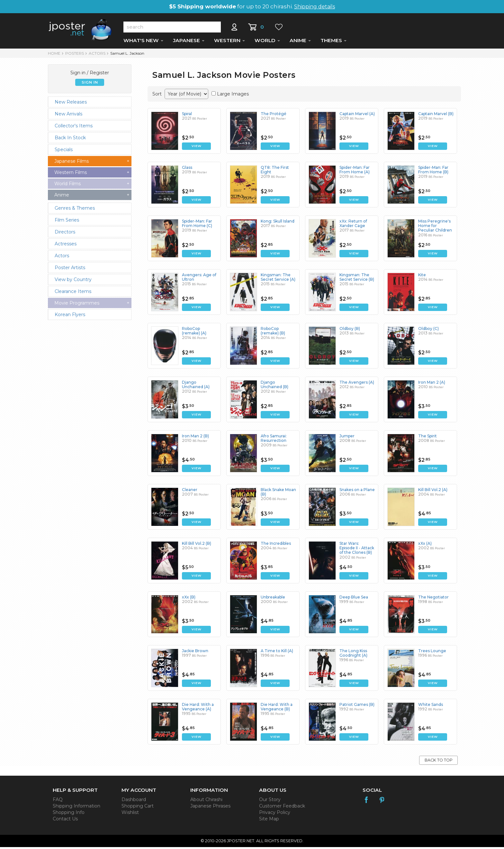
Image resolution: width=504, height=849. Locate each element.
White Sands (431, 706)
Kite (422, 277)
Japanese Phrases (210, 808)
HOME (54, 55)
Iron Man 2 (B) (195, 438)
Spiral (187, 116)
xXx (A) (425, 545)
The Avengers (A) (357, 384)
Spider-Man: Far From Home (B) (433, 172)
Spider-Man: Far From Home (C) (197, 225)
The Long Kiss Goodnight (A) (353, 655)
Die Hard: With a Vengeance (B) (277, 709)
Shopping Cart (138, 808)
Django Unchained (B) (274, 386)
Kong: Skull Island (278, 223)
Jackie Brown (195, 653)
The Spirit (428, 438)
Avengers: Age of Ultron (199, 279)
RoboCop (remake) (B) (273, 333)
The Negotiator (433, 599)
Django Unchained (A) (196, 386)
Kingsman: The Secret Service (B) (357, 279)
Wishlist (130, 814)
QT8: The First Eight (275, 172)
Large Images (233, 96)
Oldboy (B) (350, 330)
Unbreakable (273, 599)
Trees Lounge (432, 653)
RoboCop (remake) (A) (194, 333)
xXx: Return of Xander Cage (353, 225)
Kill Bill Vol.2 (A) (433, 492)
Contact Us (65, 821)
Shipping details (315, 7)
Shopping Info (69, 814)
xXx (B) (189, 599)
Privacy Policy (275, 814)
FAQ (58, 801)
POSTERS (75, 55)
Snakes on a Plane (357, 492)
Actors (97, 55)
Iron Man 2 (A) (432, 384)
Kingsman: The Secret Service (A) (278, 279)
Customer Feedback (282, 808)
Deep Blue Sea (354, 599)
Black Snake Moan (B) (278, 494)
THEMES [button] (333, 42)
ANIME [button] (300, 42)
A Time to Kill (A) (277, 653)
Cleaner (190, 492)
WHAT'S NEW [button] (143, 42)
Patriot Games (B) (357, 706)
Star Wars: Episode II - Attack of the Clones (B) (357, 550)
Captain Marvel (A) (357, 116)
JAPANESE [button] (189, 42)
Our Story (270, 801)
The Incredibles (276, 545)
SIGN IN (90, 84)
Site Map (269, 821)
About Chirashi (206, 801)
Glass (187, 169)
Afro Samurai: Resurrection (274, 440)
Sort (157, 96)
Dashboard (134, 801)
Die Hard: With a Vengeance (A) (198, 709)
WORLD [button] (267, 42)
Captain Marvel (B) (436, 116)
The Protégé (274, 116)
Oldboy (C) (428, 330)
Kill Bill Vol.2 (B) (197, 545)
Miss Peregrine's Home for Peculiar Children (435, 228)
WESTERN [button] (230, 42)
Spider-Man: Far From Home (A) (355, 172)
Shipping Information (76, 808)
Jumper (347, 438)
